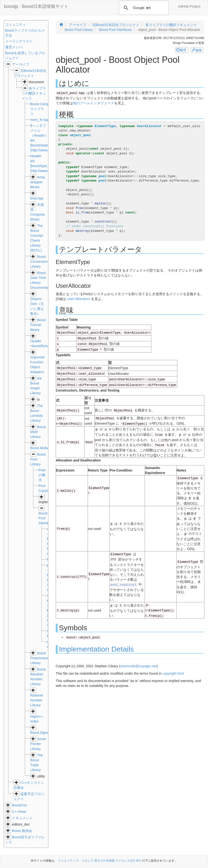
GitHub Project (189, 6)
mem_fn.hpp (40, 120)
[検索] (143, 8)
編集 (197, 50)
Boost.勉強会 (22, 831)
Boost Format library (38, 325)
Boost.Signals (41, 733)
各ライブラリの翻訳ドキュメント (34, 93)
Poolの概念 (42, 475)
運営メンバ (14, 47)
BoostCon (20, 805)
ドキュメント (22, 818)
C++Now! (19, 812)
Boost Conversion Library (39, 262)
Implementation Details (96, 649)
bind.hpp (37, 198)
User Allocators (79, 299)
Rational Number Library (36, 700)
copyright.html (173, 673)
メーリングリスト (19, 41)
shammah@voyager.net (139, 666)
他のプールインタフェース (94, 103)
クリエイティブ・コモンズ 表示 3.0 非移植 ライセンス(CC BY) (99, 861)
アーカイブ (21, 64)
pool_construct (124, 585)
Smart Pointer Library (38, 744)
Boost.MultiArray (43, 448)
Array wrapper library (38, 182)
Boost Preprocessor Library (40, 658)
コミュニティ (15, 25)
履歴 (182, 50)
